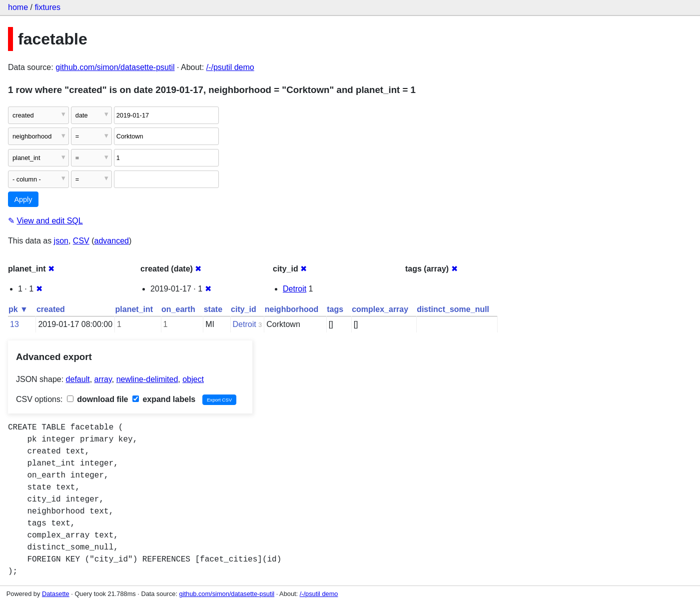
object (193, 379)
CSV (81, 241)
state (213, 309)
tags (335, 309)
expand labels (164, 399)
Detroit (295, 289)
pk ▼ (18, 309)
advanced (112, 241)
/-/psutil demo (230, 67)
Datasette (56, 594)
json (61, 241)
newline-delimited (147, 379)
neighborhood (292, 309)
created (51, 309)
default (78, 379)
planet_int (134, 309)
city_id (244, 309)
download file (98, 399)
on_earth (178, 309)
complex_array (380, 309)
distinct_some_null (453, 309)
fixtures (47, 7)
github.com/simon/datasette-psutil (115, 67)
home (18, 7)
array (103, 379)
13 (14, 324)
